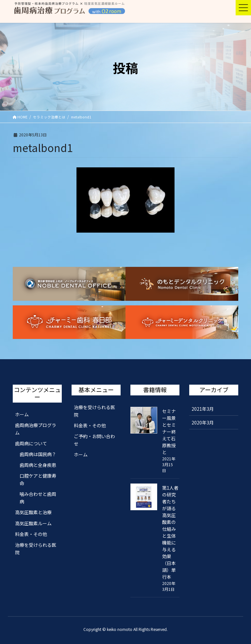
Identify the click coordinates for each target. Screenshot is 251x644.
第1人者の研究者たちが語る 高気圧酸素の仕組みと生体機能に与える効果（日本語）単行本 (170, 532)
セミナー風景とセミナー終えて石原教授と (169, 432)
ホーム (22, 414)
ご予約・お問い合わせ (94, 440)
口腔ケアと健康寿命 (38, 479)
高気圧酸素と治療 (33, 512)
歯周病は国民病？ (38, 454)
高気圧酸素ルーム (33, 523)
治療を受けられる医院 (36, 549)
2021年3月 (203, 409)
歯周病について (31, 443)
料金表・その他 (31, 534)
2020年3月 (203, 422)
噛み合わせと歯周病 (38, 498)
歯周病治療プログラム (36, 429)
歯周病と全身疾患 (38, 465)
